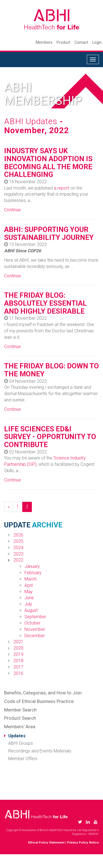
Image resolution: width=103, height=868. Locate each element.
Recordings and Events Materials (40, 751)
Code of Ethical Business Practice (39, 701)
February (33, 573)
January (32, 566)
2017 (18, 667)
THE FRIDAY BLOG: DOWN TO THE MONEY (51, 370)
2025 (18, 541)
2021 (18, 642)
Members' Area (20, 727)
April (29, 585)
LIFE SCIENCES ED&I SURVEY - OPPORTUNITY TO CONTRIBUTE (50, 437)
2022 (18, 560)
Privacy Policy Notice (83, 843)
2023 (18, 554)
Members (44, 42)
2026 (18, 535)
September (35, 617)
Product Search (20, 718)
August (31, 610)
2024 (18, 548)
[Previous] (9, 507)
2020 (18, 648)
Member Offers (23, 759)
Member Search (20, 710)
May (29, 592)
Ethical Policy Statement (46, 843)
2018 (18, 661)
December (35, 636)
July (28, 604)
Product (63, 42)
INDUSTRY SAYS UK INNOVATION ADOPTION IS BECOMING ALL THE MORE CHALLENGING (48, 163)
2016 (18, 673)
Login (97, 42)
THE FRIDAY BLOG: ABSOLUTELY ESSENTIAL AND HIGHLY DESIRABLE (45, 303)
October (32, 623)
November (35, 629)
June (29, 598)
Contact (81, 42)
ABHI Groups (21, 743)
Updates (17, 736)
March (30, 579)
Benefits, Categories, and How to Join (43, 693)
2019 (18, 654)
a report (62, 188)
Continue (12, 210)
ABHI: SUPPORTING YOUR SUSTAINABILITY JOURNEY (49, 233)
